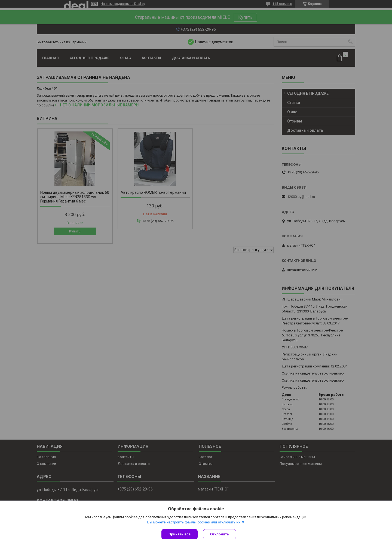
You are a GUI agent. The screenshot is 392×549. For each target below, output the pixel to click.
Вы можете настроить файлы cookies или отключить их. (194, 522)
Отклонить (220, 534)
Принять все (180, 534)
